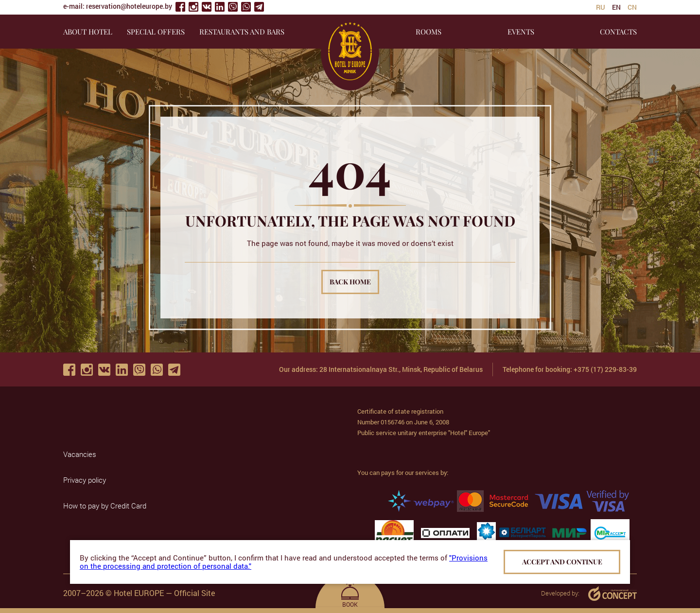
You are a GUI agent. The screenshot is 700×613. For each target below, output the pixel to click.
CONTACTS (618, 32)
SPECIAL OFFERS (156, 32)
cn (632, 7)
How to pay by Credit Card (105, 506)
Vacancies (80, 454)
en (616, 7)
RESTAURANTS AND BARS (242, 32)
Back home (350, 282)
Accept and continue (562, 562)
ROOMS (429, 32)
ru (601, 7)
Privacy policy (85, 480)
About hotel (88, 32)
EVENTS (521, 32)
